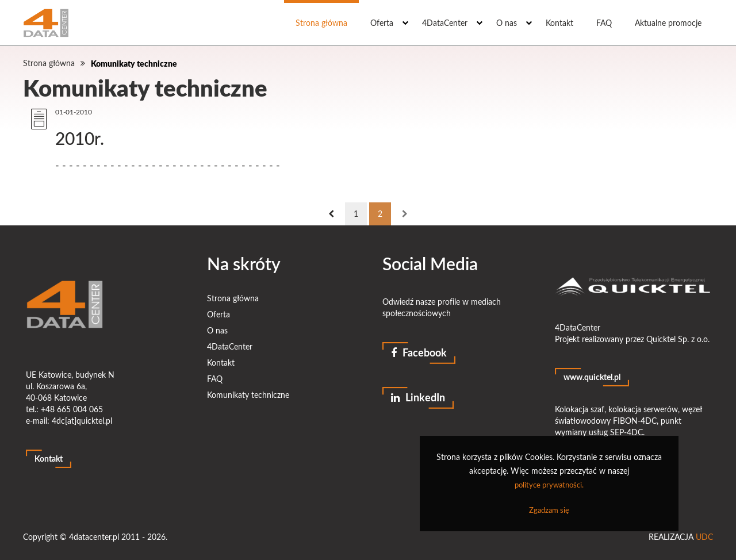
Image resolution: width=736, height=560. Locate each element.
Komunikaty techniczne (134, 63)
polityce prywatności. (549, 485)
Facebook (419, 352)
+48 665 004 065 (72, 409)
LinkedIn (418, 397)
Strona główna (321, 23)
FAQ (604, 23)
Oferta (382, 23)
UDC (704, 537)
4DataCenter (445, 23)
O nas (507, 23)
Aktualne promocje (668, 23)
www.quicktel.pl (592, 377)
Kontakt (559, 23)
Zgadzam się (549, 510)
